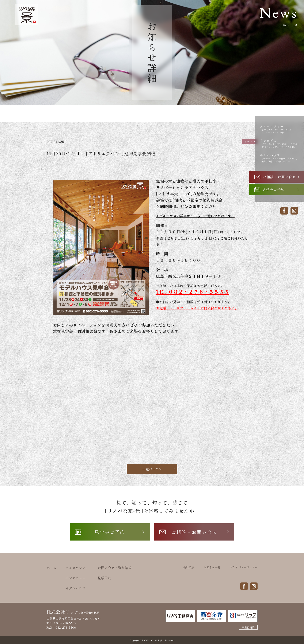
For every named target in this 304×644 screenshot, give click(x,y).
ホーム (52, 568)
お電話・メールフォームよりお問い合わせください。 (197, 308)
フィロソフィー (77, 568)
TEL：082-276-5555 (61, 623)
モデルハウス (75, 588)
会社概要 (189, 567)
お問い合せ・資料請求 (115, 568)
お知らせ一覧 (212, 567)
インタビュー (75, 578)
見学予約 (104, 578)
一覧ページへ (152, 469)
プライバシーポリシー (244, 567)
